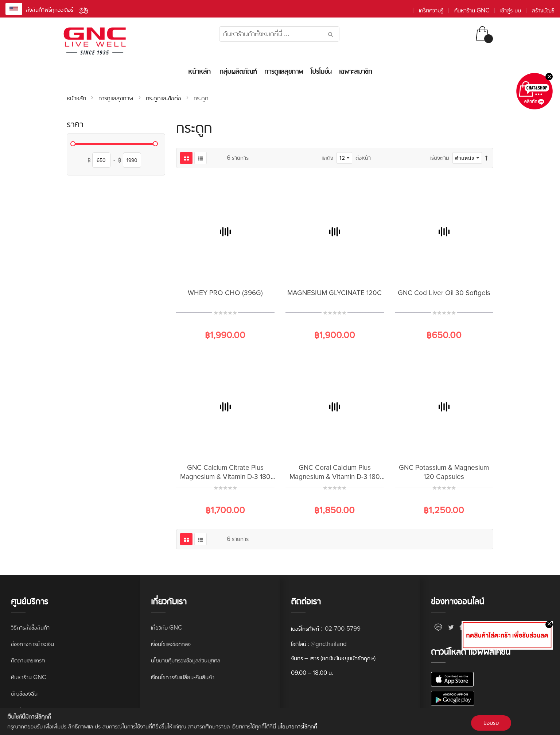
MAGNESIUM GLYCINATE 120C (335, 293)
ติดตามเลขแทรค (28, 660)
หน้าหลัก (77, 98)
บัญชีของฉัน (24, 694)
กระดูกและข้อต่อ (164, 98)
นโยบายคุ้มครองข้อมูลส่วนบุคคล (186, 660)
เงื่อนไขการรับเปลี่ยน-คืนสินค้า (183, 677)
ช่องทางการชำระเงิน (32, 644)
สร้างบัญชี (543, 10)
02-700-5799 (342, 629)
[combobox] (279, 34)
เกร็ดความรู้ (431, 10)
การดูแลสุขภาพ (117, 98)
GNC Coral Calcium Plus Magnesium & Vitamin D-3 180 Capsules (335, 477)
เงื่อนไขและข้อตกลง (171, 644)
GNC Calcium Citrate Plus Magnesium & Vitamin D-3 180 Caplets (225, 477)
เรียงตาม (440, 158)
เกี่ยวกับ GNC (166, 628)
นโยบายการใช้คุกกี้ (297, 726)
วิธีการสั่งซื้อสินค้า (30, 628)
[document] (280, 722)
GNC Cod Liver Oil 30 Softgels (444, 293)
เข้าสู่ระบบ (511, 10)
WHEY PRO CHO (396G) (225, 293)
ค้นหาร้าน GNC (472, 10)
